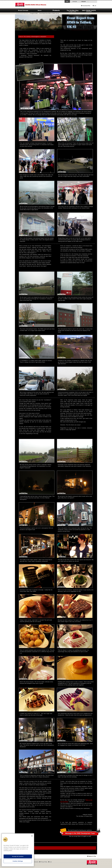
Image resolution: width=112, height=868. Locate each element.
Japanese (75, 1)
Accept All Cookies (18, 856)
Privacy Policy (43, 862)
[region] (18, 850)
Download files (86, 6)
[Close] (32, 836)
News (40, 10)
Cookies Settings (18, 861)
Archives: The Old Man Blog (25, 848)
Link (94, 6)
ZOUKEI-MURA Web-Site (22, 13)
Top (92, 856)
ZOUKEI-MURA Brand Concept (23, 10)
